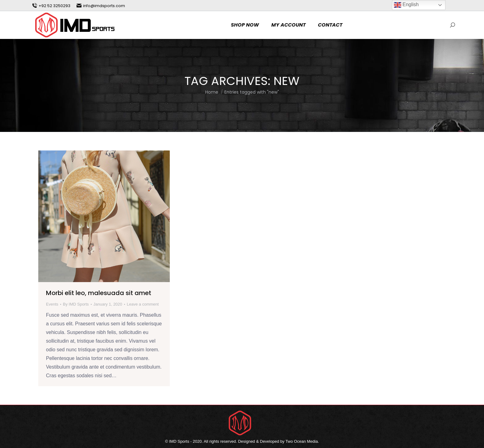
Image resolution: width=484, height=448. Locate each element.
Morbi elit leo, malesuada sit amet (99, 293)
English (406, 5)
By (76, 304)
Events (52, 304)
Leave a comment (143, 304)
